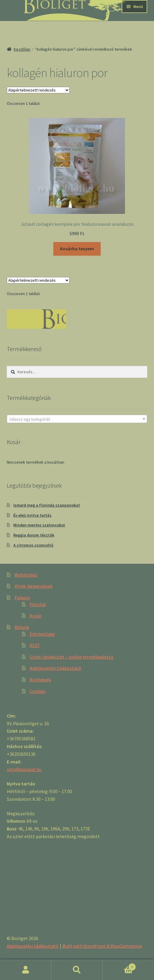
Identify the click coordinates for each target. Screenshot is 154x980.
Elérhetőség (42, 634)
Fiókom (22, 598)
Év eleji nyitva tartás (32, 515)
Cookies (38, 691)
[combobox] (77, 419)
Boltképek (40, 680)
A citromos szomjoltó (33, 545)
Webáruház (26, 575)
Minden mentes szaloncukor (39, 525)
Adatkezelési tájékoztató (55, 668)
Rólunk (22, 627)
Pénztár (38, 604)
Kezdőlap (22, 49)
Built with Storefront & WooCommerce (102, 946)
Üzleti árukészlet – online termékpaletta (71, 657)
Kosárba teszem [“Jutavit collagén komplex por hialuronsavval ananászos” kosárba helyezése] (77, 249)
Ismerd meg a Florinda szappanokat (47, 505)
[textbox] (77, 419)
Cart (119, 966)
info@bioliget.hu (24, 769)
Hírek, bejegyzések (33, 586)
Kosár (36, 616)
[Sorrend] (38, 90)
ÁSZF (35, 645)
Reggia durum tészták (34, 535)
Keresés (77, 970)
